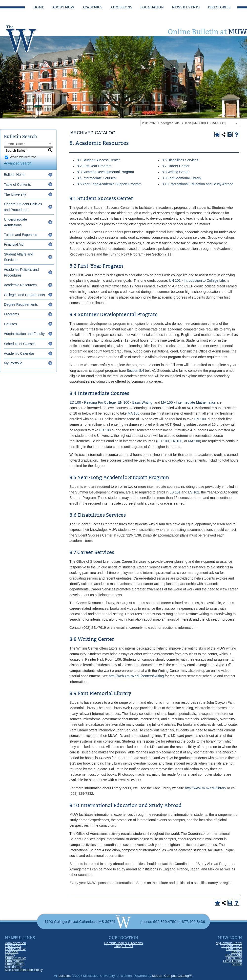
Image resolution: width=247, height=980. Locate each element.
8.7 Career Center (176, 166)
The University (15, 194)
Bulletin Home (15, 175)
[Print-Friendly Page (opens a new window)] (230, 135)
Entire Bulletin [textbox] (15, 144)
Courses (10, 324)
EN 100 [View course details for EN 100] (200, 419)
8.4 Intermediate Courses (96, 178)
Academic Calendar (19, 353)
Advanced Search (18, 163)
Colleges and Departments (24, 295)
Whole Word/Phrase (23, 157)
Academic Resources (20, 285)
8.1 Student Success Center (98, 160)
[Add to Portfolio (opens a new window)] (217, 135)
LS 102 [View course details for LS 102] (194, 492)
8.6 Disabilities (173, 160)
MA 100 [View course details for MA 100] (134, 413)
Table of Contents (17, 185)
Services (191, 160)
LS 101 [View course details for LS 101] (175, 492)
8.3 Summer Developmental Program (105, 172)
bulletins (65, 976)
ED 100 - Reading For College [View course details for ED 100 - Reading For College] (93, 402)
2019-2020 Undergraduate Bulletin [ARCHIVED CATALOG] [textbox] (184, 123)
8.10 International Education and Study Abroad (198, 184)
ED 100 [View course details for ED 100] (105, 430)
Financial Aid (14, 244)
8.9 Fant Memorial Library (182, 178)
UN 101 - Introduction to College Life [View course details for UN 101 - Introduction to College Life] (197, 280)
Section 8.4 (135, 371)
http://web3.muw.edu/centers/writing (136, 676)
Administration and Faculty (24, 334)
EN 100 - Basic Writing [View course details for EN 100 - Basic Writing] (135, 402)
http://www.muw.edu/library (206, 788)
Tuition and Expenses (21, 235)
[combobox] (190, 123)
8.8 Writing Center (176, 172)
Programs (11, 314)
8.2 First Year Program (94, 166)
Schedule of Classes (20, 344)
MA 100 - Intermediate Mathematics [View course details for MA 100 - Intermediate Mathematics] (188, 402)
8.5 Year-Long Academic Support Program (109, 184)
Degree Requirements (21, 304)
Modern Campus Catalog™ (172, 976)
